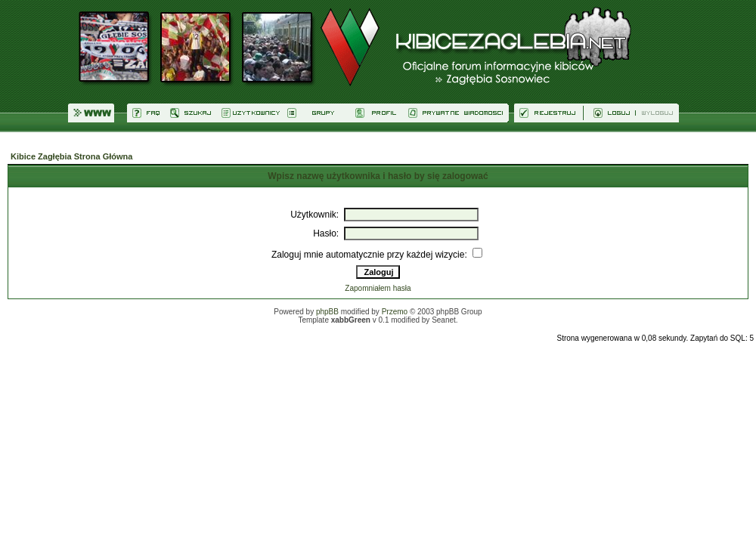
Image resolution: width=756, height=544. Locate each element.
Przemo (395, 312)
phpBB (327, 312)
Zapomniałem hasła (378, 288)
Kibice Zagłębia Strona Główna (71, 156)
